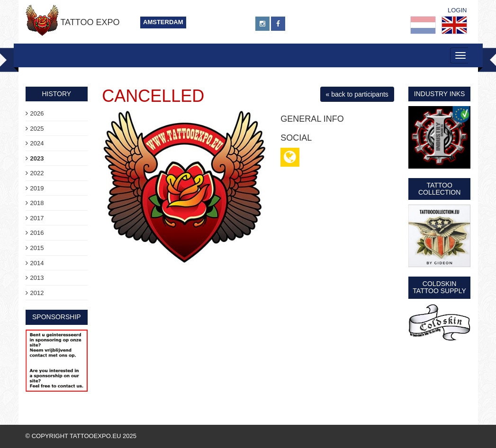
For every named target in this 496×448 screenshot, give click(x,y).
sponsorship (57, 317)
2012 (37, 293)
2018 (37, 203)
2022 (37, 173)
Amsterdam (163, 22)
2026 (37, 113)
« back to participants (357, 94)
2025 (37, 129)
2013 (37, 278)
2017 (37, 218)
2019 (37, 188)
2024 (37, 143)
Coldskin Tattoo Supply (439, 287)
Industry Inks (440, 94)
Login (457, 10)
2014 (37, 263)
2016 (37, 233)
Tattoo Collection (439, 189)
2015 (37, 248)
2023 (37, 158)
